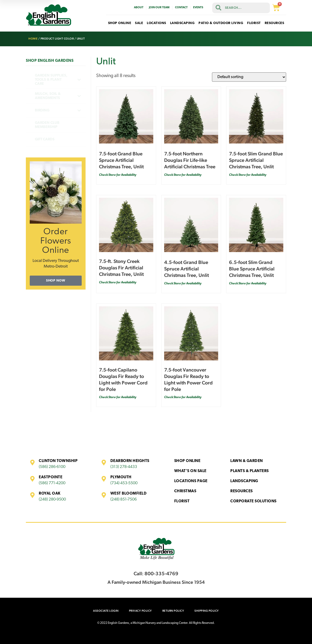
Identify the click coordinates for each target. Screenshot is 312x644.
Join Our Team (159, 8)
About (139, 8)
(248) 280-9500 (52, 499)
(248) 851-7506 (124, 499)
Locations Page (191, 481)
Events (198, 8)
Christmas (185, 491)
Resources (242, 491)
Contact (181, 8)
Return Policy (173, 611)
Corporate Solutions (253, 501)
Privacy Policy (140, 611)
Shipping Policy (207, 611)
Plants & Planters (250, 471)
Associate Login (106, 611)
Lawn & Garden (247, 461)
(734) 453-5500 (124, 483)
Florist (182, 501)
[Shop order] (249, 77)
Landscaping (244, 481)
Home (33, 39)
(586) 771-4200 (52, 483)
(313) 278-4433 (124, 467)
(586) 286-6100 (52, 467)
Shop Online (187, 461)
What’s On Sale (190, 471)
